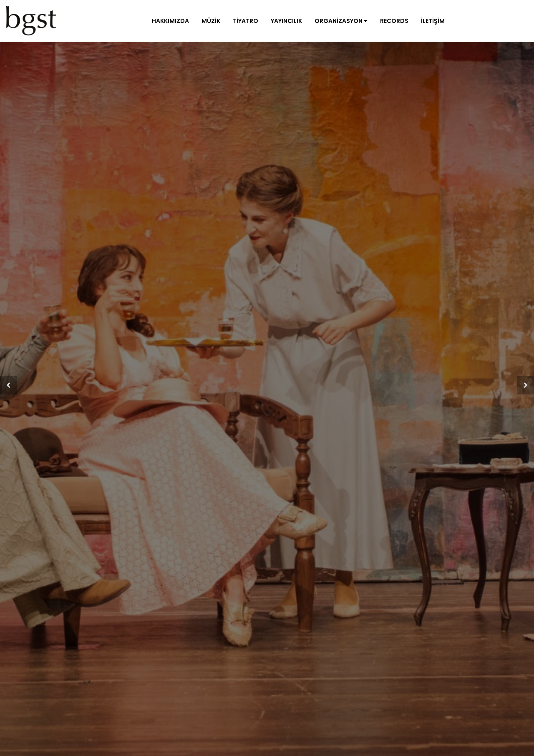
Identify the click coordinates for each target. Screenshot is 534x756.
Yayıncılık (286, 21)
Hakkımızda (170, 21)
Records (394, 21)
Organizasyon (341, 21)
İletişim (433, 21)
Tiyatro (246, 21)
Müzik (211, 21)
